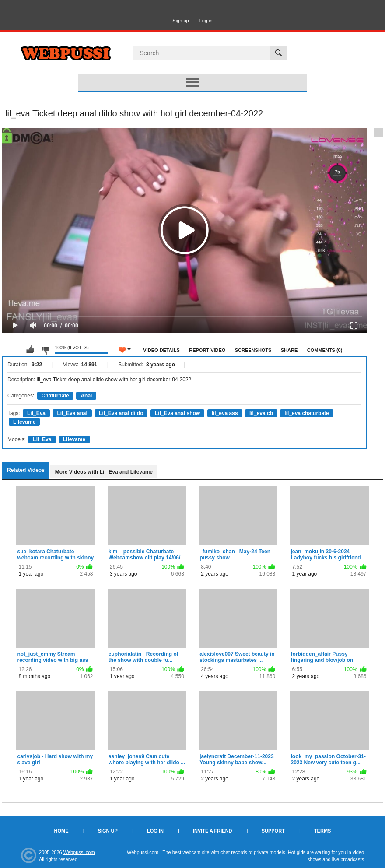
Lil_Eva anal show (177, 413)
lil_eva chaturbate (306, 413)
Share (289, 350)
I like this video (30, 350)
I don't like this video (45, 350)
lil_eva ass (225, 413)
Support (273, 831)
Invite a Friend (213, 831)
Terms (323, 831)
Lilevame (24, 422)
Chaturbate (55, 396)
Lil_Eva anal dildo (121, 413)
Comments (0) (325, 350)
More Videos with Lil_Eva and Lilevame (104, 472)
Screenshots (253, 350)
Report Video (207, 350)
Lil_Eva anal (72, 413)
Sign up (180, 21)
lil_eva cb (261, 413)
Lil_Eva (36, 413)
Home (61, 831)
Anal (86, 396)
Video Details (161, 350)
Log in (206, 21)
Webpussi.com (79, 852)
